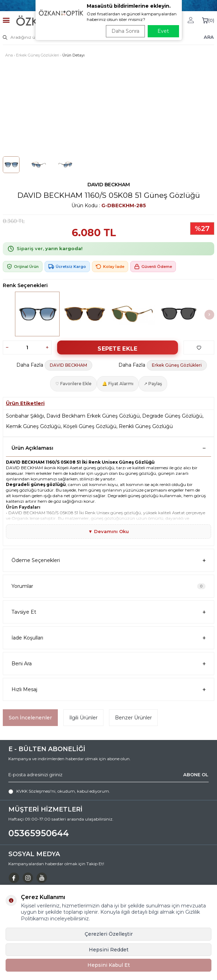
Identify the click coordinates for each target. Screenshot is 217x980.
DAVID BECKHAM (109, 185)
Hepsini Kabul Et (109, 965)
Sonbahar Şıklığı (25, 416)
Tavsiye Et (108, 612)
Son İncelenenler (30, 718)
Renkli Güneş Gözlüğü (146, 426)
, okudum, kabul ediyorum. (59, 791)
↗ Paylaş (153, 384)
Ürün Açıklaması (108, 448)
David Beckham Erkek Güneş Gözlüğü (93, 416)
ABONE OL (196, 775)
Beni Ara (108, 664)
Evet (163, 31)
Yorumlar (108, 586)
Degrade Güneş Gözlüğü (172, 416)
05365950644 (39, 833)
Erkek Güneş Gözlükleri (38, 55)
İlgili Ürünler (83, 718)
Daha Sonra (125, 31)
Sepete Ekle (117, 349)
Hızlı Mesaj (108, 690)
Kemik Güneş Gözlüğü (33, 426)
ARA (209, 37)
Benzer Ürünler (133, 718)
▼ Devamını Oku (108, 531)
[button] (209, 315)
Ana (9, 55)
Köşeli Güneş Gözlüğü (90, 426)
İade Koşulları (108, 638)
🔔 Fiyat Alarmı (118, 384)
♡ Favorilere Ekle (73, 384)
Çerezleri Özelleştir (109, 934)
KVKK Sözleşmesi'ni (36, 791)
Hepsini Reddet (109, 950)
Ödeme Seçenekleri (108, 560)
